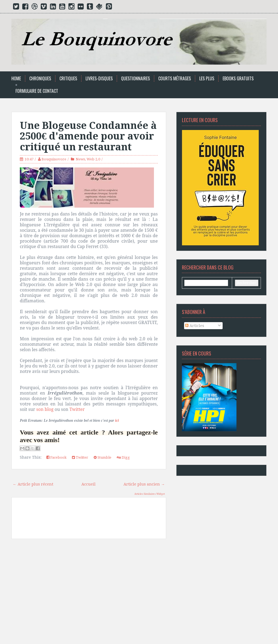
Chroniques (40, 79)
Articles (195, 326)
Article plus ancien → (144, 484)
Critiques (68, 79)
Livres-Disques (99, 79)
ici (117, 421)
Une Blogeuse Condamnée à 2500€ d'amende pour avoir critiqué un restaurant (88, 136)
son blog (45, 409)
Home (16, 79)
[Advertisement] (89, 594)
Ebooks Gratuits (238, 79)
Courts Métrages (175, 79)
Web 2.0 (93, 159)
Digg (123, 457)
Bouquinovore (54, 159)
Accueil (89, 484)
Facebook (56, 457)
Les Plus (207, 79)
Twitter (77, 409)
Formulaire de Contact (37, 91)
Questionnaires (135, 79)
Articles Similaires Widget (150, 494)
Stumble (102, 457)
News (80, 159)
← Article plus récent (33, 484)
